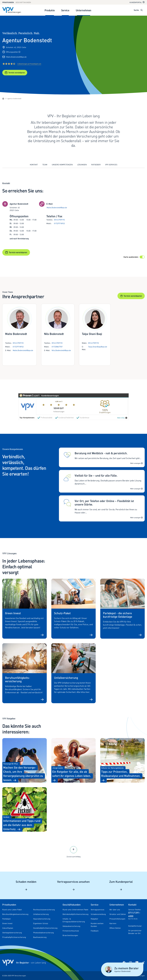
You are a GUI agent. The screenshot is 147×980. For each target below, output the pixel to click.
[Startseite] (3, 99)
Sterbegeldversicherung (12, 933)
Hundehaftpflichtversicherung (45, 928)
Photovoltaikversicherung (43, 933)
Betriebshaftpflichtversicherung (76, 914)
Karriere (113, 923)
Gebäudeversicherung (71, 926)
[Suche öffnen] (142, 10)
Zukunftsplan (8, 928)
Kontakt (34, 165)
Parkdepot (6, 919)
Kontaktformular (135, 926)
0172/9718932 (59, 223)
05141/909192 (59, 220)
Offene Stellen (115, 928)
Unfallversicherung (41, 914)
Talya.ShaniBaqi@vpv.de (98, 347)
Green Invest (7, 923)
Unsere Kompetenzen (62, 165)
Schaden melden (26, 885)
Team (45, 165)
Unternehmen (84, 10)
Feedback (95, 931)
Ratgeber (96, 165)
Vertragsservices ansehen (73, 885)
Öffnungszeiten (13, 52)
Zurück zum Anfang (74, 852)
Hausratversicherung (42, 919)
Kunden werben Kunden (97, 925)
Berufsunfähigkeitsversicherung (15, 914)
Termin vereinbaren (15, 73)
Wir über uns (115, 910)
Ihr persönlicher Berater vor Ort (135, 932)
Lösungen (82, 165)
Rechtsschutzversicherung (44, 910)
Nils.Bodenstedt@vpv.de (61, 350)
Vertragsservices (98, 910)
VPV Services (111, 165)
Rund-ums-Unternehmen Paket (75, 910)
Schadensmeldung (98, 914)
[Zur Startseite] (12, 10)
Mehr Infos (122, 418)
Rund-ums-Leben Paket (12, 910)
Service (65, 10)
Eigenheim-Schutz (41, 923)
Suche (136, 10)
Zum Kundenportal (121, 885)
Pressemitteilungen (117, 919)
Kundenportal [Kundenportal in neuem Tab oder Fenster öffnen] (137, 2)
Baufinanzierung (40, 937)
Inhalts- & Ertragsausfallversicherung (74, 920)
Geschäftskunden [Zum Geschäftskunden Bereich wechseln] (23, 2)
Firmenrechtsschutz (71, 931)
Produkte (50, 10)
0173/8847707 (57, 347)
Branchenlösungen (70, 935)
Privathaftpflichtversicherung (14, 937)
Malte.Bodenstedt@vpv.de (16, 57)
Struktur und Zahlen (118, 914)
